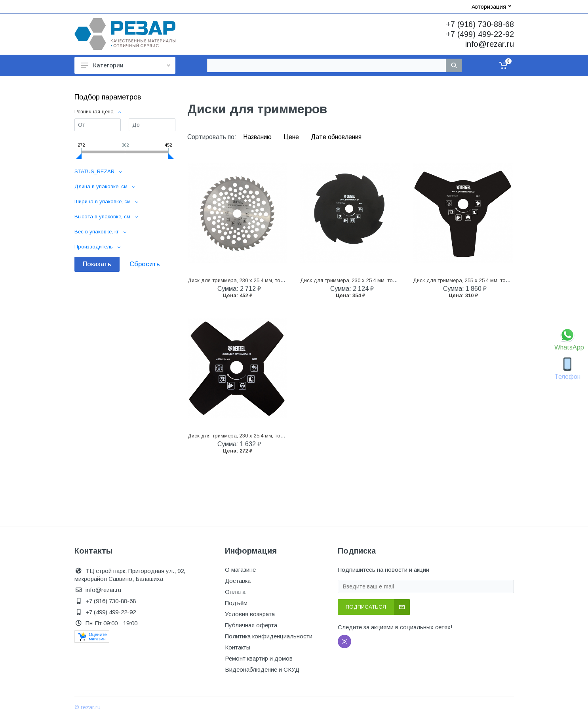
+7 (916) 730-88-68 (480, 24)
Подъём (236, 603)
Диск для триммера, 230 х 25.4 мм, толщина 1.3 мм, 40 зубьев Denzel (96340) (282, 280)
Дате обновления (336, 137)
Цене (292, 137)
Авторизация (491, 7)
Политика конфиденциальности (269, 636)
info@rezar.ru (490, 44)
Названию (258, 137)
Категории (126, 65)
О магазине (240, 570)
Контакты (238, 647)
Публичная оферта (251, 625)
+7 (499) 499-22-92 (480, 34)
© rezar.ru (88, 707)
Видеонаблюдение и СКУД (262, 669)
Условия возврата (250, 614)
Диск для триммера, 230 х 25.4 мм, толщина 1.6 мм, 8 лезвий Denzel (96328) (393, 280)
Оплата (235, 592)
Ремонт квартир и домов (259, 658)
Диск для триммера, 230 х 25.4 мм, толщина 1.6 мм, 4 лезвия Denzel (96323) (281, 436)
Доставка (238, 581)
